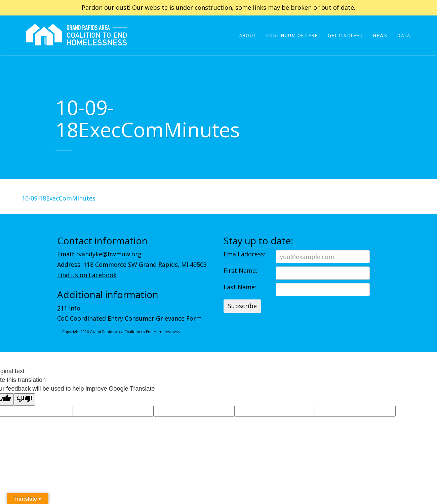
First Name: (240, 271)
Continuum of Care (292, 35)
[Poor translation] (25, 400)
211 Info (69, 308)
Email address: (244, 254)
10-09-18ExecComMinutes (59, 198)
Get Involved (345, 35)
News (380, 35)
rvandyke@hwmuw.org (109, 254)
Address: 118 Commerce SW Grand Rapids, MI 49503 (132, 264)
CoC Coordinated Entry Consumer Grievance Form (129, 318)
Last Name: (240, 287)
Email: (99, 254)
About (248, 35)
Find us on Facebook (87, 275)
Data (404, 35)
